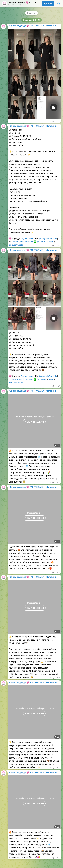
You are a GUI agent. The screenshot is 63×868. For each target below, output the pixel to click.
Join (48, 4)
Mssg (51, 242)
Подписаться (27, 239)
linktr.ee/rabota (16, 245)
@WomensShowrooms (23, 242)
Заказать (42, 242)
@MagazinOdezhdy (48, 239)
